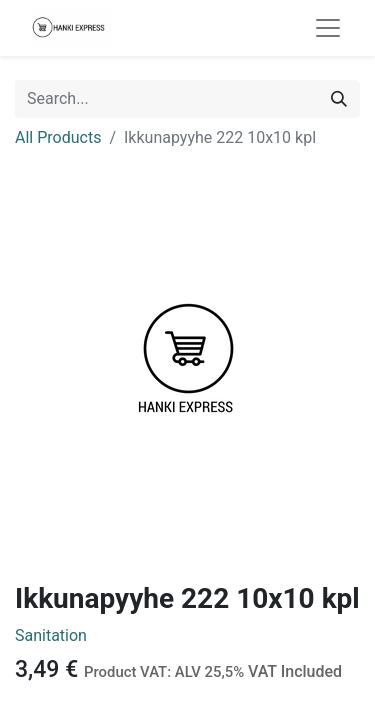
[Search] (339, 99)
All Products (58, 137)
